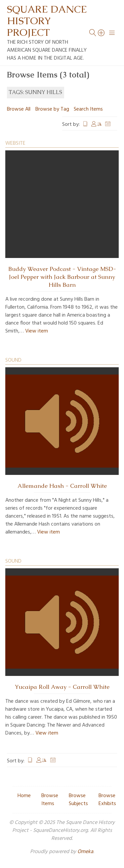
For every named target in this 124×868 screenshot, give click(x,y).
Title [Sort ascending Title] (85, 125)
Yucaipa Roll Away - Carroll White (62, 687)
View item (37, 331)
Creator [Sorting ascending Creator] (97, 125)
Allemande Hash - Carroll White (62, 486)
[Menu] (112, 33)
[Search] (102, 33)
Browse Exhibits (107, 800)
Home (24, 796)
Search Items (88, 109)
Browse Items (50, 800)
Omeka (85, 852)
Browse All (19, 109)
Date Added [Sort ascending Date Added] (108, 125)
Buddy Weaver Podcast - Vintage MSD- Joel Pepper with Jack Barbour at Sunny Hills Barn (62, 277)
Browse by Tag (52, 109)
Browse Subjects (78, 800)
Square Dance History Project (47, 21)
